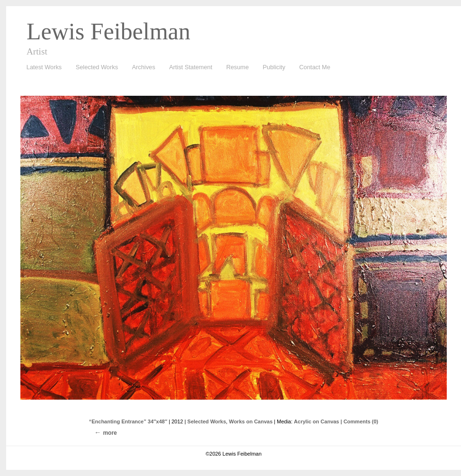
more (110, 433)
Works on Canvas (251, 421)
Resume (237, 67)
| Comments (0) (359, 421)
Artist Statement (191, 67)
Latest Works (42, 68)
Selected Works (97, 67)
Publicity (274, 67)
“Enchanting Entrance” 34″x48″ (128, 421)
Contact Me (315, 67)
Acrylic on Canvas (316, 421)
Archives (141, 68)
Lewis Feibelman (108, 31)
